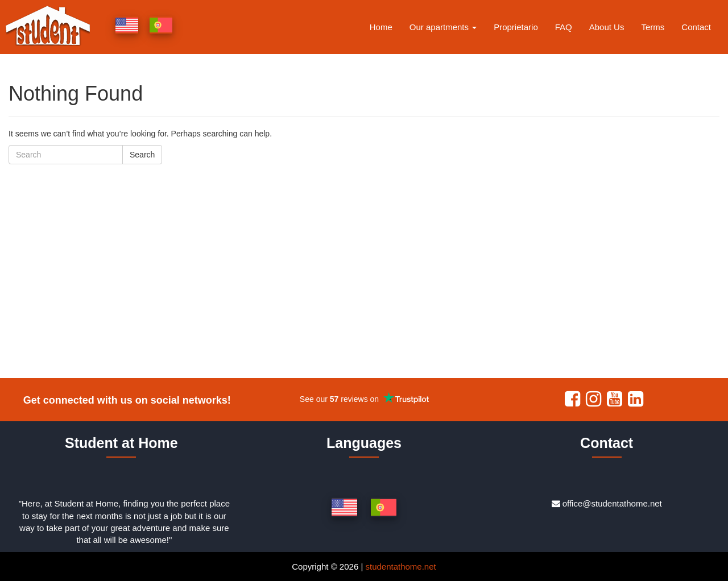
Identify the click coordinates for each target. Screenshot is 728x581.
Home (381, 27)
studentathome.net (400, 567)
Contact (696, 27)
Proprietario (516, 27)
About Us (607, 27)
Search (142, 155)
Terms (653, 27)
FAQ (564, 27)
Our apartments (443, 27)
